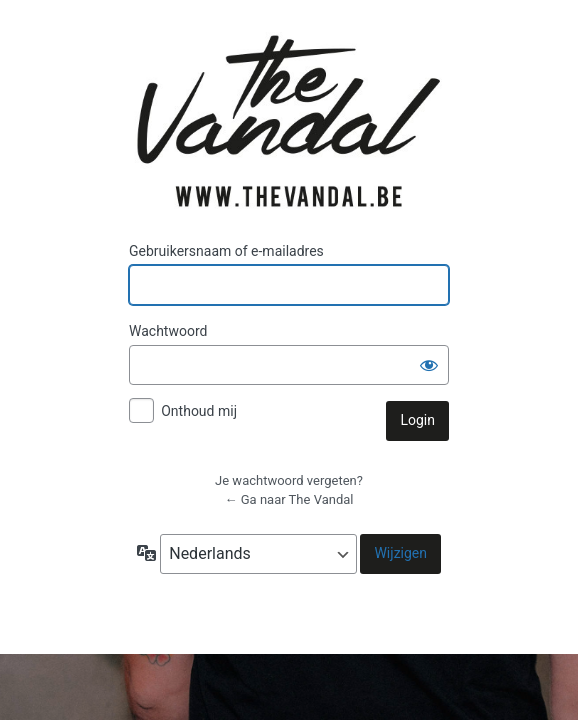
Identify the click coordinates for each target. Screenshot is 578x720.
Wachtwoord (168, 331)
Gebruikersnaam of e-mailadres (226, 251)
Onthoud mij (199, 411)
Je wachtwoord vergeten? (289, 480)
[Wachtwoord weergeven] (429, 365)
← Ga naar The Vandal (289, 499)
